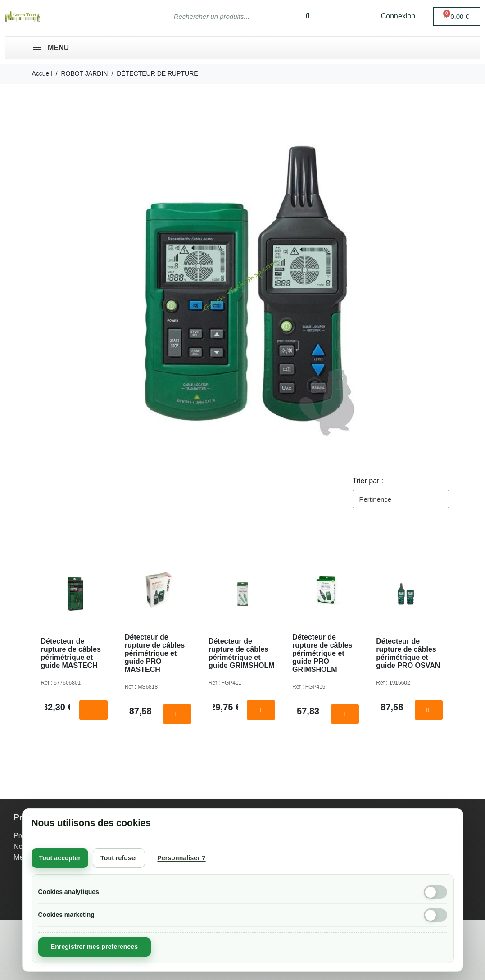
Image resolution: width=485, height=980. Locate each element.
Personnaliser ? (181, 858)
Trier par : (368, 481)
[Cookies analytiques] (435, 892)
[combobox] (226, 16)
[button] (457, 16)
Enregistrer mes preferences (95, 947)
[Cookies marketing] (435, 915)
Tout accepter (60, 858)
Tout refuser (119, 858)
